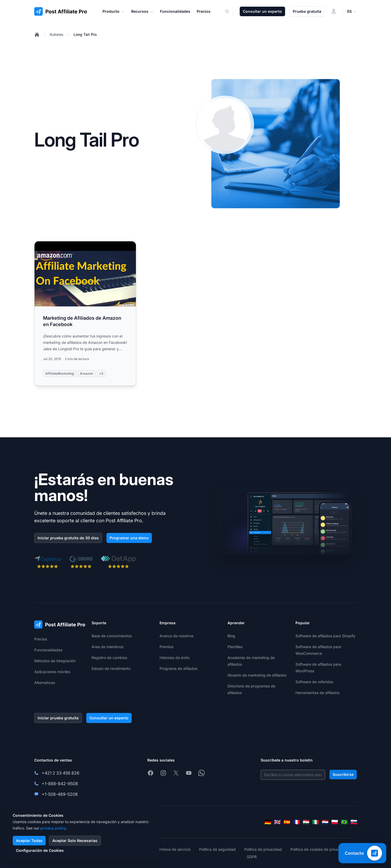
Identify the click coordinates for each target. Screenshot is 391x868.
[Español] (287, 822)
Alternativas (45, 683)
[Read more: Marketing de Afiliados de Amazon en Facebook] (85, 313)
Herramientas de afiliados (317, 693)
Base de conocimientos (112, 636)
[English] (277, 822)
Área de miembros (108, 647)
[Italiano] (316, 822)
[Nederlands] (325, 822)
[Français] (297, 822)
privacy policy (53, 828)
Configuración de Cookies (40, 850)
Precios (41, 639)
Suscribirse (343, 774)
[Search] (231, 11)
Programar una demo (129, 538)
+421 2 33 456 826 (61, 773)
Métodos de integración (55, 661)
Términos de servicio (173, 849)
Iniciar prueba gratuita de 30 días (68, 538)
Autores (57, 34)
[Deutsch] (268, 822)
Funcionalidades (48, 650)
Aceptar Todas (29, 841)
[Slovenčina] (354, 822)
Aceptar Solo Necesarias (75, 841)
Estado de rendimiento (111, 668)
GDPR (252, 857)
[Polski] (335, 822)
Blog (231, 636)
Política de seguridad (217, 849)
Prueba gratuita (307, 11)
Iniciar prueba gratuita (58, 718)
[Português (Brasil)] (344, 822)
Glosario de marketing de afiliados (257, 675)
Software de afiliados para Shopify (325, 636)
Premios (166, 647)
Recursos (142, 11)
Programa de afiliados (179, 668)
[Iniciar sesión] (334, 11)
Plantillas (235, 647)
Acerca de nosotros (177, 636)
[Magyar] (306, 822)
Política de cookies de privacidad (319, 849)
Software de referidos (314, 682)
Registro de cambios (109, 658)
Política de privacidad (263, 849)
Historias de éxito (175, 658)
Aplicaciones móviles (52, 672)
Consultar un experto (262, 11)
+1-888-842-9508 (60, 784)
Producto (114, 11)
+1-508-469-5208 (60, 794)
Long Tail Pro (85, 34)
